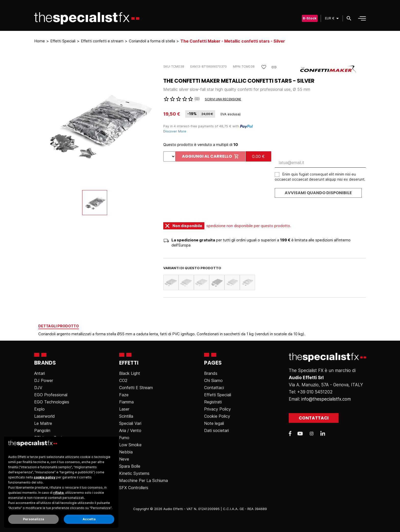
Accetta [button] (89, 519)
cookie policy (45, 477)
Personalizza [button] (34, 519)
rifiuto (58, 493)
